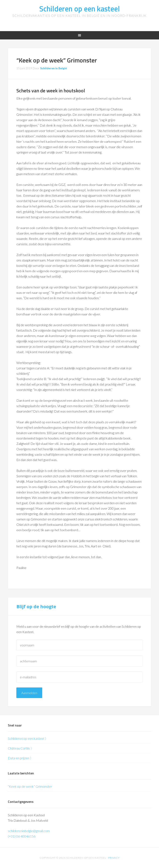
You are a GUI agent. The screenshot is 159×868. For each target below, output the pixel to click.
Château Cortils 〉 (21, 748)
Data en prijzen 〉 (20, 758)
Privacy (114, 858)
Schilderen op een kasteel (79, 9)
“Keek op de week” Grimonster (30, 786)
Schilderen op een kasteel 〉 (28, 738)
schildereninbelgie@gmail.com (29, 831)
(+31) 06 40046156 (22, 836)
